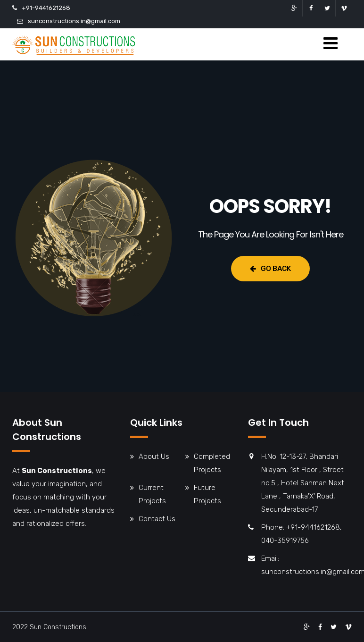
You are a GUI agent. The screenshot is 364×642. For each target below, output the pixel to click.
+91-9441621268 (46, 8)
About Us (154, 456)
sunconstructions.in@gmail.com (74, 21)
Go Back (270, 269)
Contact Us (157, 519)
